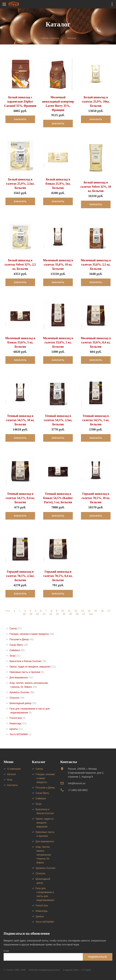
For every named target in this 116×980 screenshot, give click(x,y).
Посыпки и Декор (22, 639)
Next (91, 614)
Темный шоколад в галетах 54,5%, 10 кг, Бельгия (20, 420)
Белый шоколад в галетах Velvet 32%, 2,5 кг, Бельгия (20, 264)
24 (63, 614)
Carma (16, 629)
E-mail (6, 951)
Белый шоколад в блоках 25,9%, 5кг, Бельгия (58, 184)
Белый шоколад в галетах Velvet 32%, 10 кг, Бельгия (96, 187)
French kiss (18, 718)
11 (70, 611)
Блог (10, 780)
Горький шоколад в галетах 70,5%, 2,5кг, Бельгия (20, 576)
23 (57, 614)
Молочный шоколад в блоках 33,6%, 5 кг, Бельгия (20, 342)
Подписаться (98, 957)
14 (90, 611)
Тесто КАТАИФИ (20, 734)
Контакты (12, 785)
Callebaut (17, 650)
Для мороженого (21, 678)
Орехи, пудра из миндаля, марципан (32, 667)
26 (77, 614)
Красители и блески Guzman (28, 661)
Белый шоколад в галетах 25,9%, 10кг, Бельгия (96, 102)
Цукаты (16, 729)
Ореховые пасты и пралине (27, 672)
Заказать (20, 119)
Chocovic (17, 698)
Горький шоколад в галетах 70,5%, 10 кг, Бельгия (96, 498)
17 (109, 611)
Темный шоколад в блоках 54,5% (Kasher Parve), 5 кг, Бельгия (58, 498)
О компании (14, 769)
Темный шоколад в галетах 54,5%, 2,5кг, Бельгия (58, 420)
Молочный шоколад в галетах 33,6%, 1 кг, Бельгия (58, 342)
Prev (8, 611)
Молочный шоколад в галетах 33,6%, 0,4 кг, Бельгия (96, 342)
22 (50, 614)
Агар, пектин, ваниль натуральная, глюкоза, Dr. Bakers (44, 855)
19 (30, 614)
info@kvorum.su (77, 784)
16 (103, 611)
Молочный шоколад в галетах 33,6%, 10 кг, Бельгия (58, 264)
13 (83, 611)
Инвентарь (18, 723)
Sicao (15, 656)
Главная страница (49, 38)
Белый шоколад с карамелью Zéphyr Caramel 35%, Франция (20, 102)
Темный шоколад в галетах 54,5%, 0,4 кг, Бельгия (20, 498)
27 (83, 614)
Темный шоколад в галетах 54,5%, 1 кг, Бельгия (96, 420)
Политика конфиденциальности (44, 970)
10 (63, 611)
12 (76, 611)
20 (37, 614)
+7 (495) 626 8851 (78, 790)
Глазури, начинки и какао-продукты (32, 634)
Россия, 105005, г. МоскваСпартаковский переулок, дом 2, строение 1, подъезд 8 (86, 773)
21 (44, 614)
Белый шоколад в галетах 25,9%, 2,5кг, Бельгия (20, 184)
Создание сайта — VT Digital (77, 970)
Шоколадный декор (23, 703)
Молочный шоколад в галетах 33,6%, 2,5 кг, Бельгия (96, 264)
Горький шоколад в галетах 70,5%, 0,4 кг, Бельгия (58, 576)
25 (70, 614)
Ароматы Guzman (22, 692)
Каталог (12, 774)
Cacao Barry (19, 645)
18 (24, 614)
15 (96, 611)
